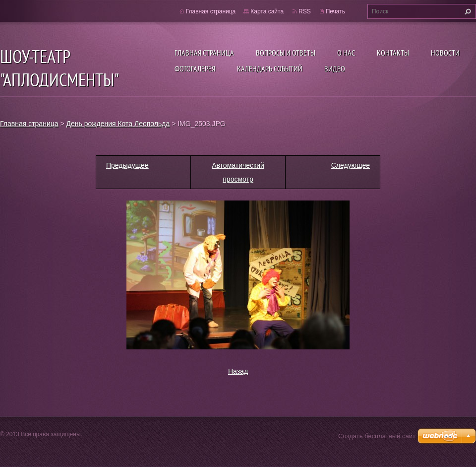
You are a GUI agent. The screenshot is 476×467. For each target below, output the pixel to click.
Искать (467, 11)
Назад (238, 371)
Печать (335, 11)
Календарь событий (270, 68)
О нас (346, 53)
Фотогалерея (195, 68)
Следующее (351, 165)
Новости (445, 53)
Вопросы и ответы (286, 53)
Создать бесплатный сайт (377, 436)
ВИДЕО (335, 68)
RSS (305, 11)
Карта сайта (267, 11)
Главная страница (204, 53)
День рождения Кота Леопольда (118, 124)
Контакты (393, 53)
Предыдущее (127, 165)
